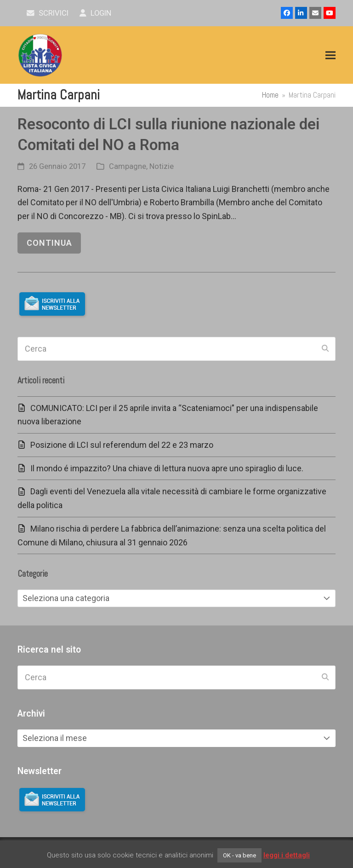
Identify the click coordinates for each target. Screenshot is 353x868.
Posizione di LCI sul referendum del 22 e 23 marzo (122, 445)
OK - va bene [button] (239, 855)
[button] (330, 55)
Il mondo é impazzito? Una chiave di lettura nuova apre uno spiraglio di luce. (167, 468)
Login (95, 13)
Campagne (128, 166)
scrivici (48, 13)
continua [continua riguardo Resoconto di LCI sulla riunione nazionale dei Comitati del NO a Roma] (49, 243)
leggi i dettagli (287, 855)
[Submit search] (325, 349)
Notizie (162, 166)
